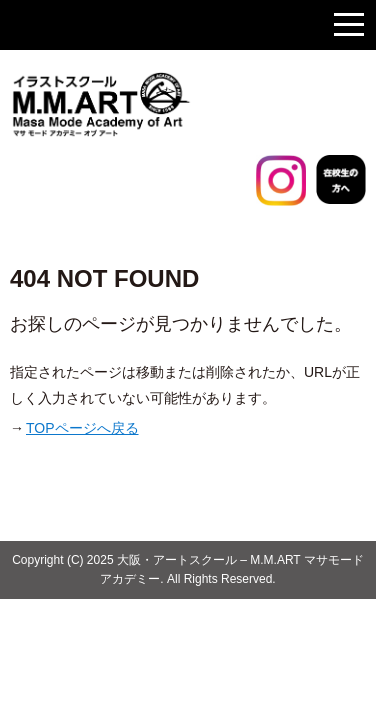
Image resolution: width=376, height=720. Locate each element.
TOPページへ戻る (82, 428)
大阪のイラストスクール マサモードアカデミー (150, 105)
